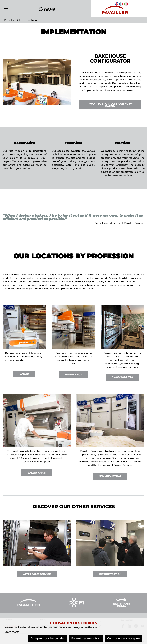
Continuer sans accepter (124, 639)
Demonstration (110, 574)
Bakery (24, 374)
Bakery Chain (37, 473)
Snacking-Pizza (122, 377)
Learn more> (12, 632)
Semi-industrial (110, 476)
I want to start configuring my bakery (110, 105)
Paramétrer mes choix (86, 639)
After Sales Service (37, 574)
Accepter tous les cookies (47, 639)
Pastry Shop (73, 375)
